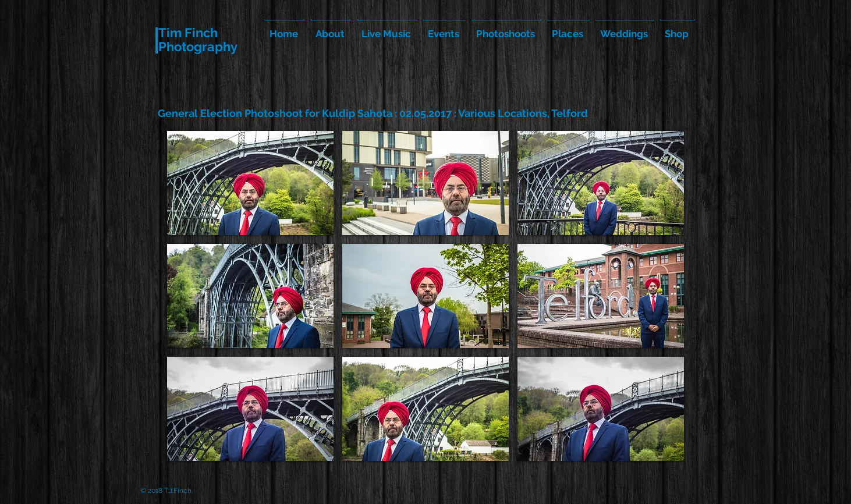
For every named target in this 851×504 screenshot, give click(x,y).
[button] (250, 183)
